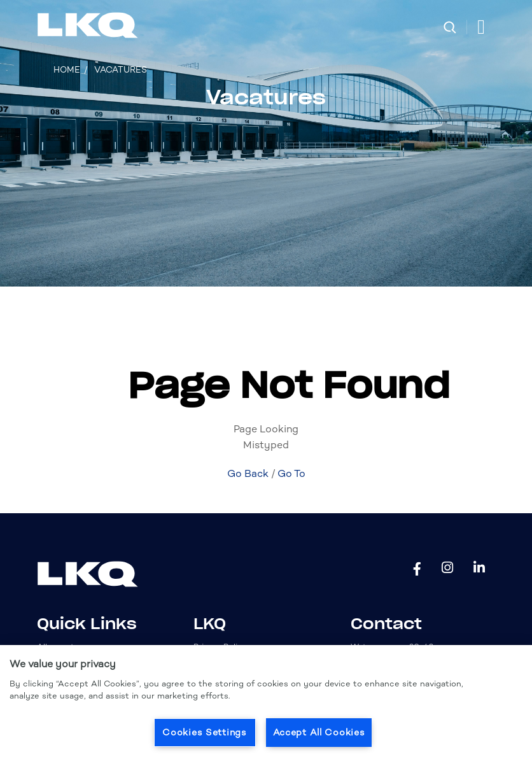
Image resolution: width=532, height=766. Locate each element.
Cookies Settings (205, 732)
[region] (266, 706)
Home (67, 70)
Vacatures (121, 70)
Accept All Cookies (319, 732)
